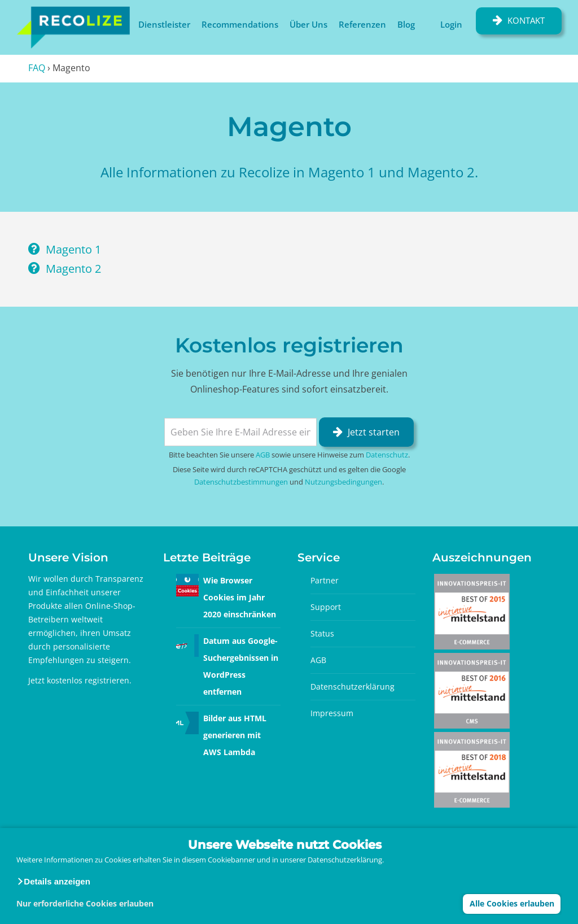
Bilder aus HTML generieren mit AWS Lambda (235, 735)
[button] (53, 882)
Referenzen (362, 24)
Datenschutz (387, 455)
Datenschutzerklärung (353, 687)
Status (322, 633)
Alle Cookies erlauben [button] (512, 903)
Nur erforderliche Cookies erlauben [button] (85, 903)
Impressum (332, 713)
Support (326, 607)
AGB (263, 455)
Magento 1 (73, 249)
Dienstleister (164, 24)
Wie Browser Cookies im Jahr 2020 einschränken (240, 597)
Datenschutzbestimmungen (241, 482)
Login (451, 24)
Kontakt (526, 20)
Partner (325, 580)
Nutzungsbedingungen (343, 482)
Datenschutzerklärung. (346, 860)
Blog (406, 24)
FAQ (37, 68)
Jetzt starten (374, 432)
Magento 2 (73, 269)
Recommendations (240, 24)
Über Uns (308, 24)
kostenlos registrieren (88, 680)
